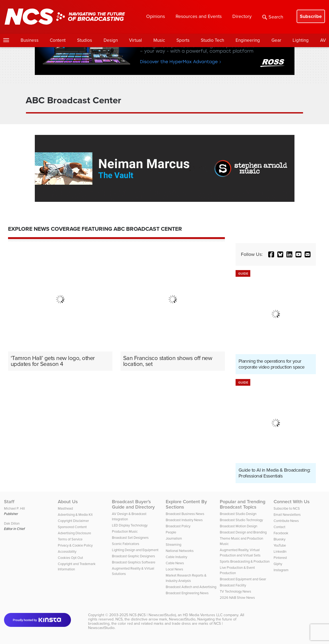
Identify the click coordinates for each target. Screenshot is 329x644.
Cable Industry (176, 557)
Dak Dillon (12, 523)
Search (273, 17)
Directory (242, 16)
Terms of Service (70, 539)
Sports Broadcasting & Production (245, 561)
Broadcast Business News (185, 514)
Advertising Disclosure (74, 533)
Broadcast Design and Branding (243, 532)
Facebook (281, 533)
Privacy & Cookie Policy (75, 545)
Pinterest (280, 558)
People (171, 532)
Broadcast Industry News (184, 520)
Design (111, 40)
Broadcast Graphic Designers (133, 556)
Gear (276, 40)
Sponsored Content (72, 527)
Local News (174, 569)
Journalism (174, 538)
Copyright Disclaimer (73, 521)
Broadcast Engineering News (187, 593)
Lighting (301, 40)
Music (159, 40)
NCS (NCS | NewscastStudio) (153, 615)
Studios (85, 40)
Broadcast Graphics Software (134, 562)
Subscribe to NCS (287, 508)
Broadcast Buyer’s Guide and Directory (133, 504)
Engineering (248, 40)
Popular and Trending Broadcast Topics (243, 504)
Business (30, 40)
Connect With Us (292, 502)
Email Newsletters (287, 515)
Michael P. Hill (14, 508)
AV (323, 40)
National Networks (180, 551)
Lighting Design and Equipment (135, 550)
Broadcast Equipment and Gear (243, 579)
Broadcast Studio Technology (241, 520)
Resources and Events (199, 16)
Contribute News (286, 521)
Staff (9, 502)
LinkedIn (280, 552)
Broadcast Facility (233, 585)
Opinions (156, 16)
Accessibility (67, 552)
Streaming (173, 545)
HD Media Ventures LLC (203, 615)
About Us (68, 502)
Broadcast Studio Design (238, 514)
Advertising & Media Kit (75, 515)
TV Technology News (235, 591)
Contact (279, 527)
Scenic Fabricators (126, 544)
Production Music (125, 531)
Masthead (65, 508)
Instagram (281, 570)
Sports (183, 40)
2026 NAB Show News (237, 598)
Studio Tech (212, 40)
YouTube (280, 545)
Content (58, 40)
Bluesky (279, 539)
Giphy (278, 564)
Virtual (135, 40)
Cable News (175, 563)
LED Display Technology (130, 525)
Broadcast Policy (178, 526)
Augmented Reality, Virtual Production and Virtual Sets (240, 553)
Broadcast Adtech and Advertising (191, 587)
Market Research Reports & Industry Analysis (186, 578)
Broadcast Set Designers (130, 538)
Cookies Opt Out (70, 558)
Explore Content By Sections (186, 504)
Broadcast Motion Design (239, 526)
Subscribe (311, 16)
